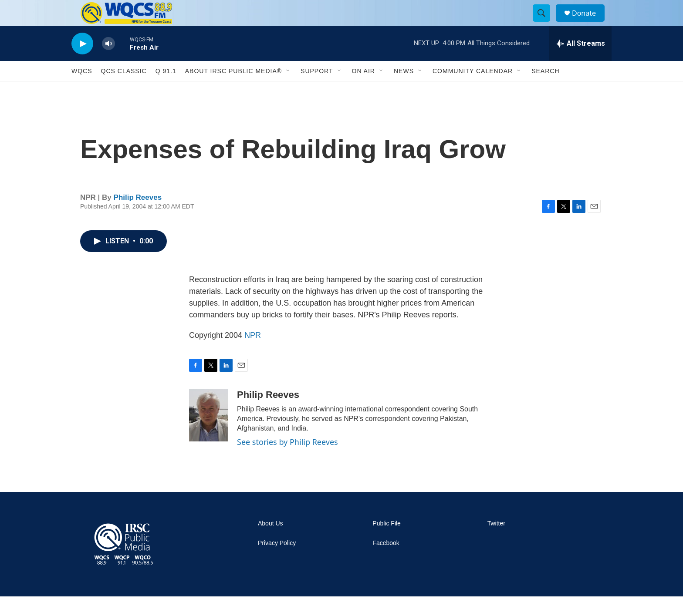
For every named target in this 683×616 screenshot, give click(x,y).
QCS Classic (124, 91)
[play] (82, 63)
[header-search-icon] (545, 23)
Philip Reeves (138, 217)
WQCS (82, 91)
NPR (253, 355)
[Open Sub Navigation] (288, 91)
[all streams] (580, 63)
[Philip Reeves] (209, 435)
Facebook (386, 563)
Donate (589, 23)
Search (545, 91)
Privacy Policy (277, 563)
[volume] (108, 63)
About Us (270, 543)
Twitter (496, 543)
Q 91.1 (166, 91)
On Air (363, 91)
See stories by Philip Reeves (287, 461)
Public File (387, 543)
